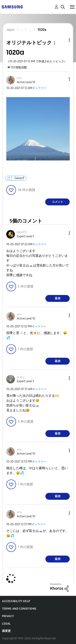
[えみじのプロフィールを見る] (21, 377)
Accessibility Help (16, 601)
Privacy (8, 616)
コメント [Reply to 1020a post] (58, 202)
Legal (6, 624)
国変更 (6, 631)
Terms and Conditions (19, 609)
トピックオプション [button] (62, 40)
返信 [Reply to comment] (58, 298)
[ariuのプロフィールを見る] (19, 78)
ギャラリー (39, 88)
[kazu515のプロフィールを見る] (22, 232)
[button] (63, 79)
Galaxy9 (19, 178)
